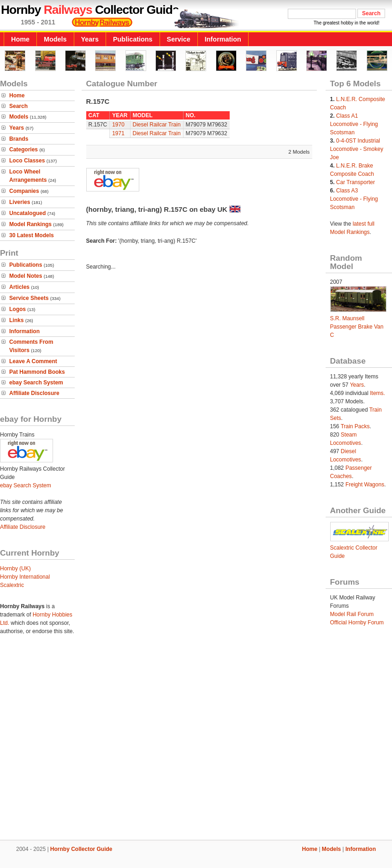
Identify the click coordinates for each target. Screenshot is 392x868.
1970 (118, 125)
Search (18, 106)
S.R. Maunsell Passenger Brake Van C (357, 327)
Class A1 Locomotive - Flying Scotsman (354, 124)
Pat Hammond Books (37, 372)
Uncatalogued (27, 213)
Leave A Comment (33, 361)
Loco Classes (27, 161)
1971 (118, 133)
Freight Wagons (365, 485)
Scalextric (12, 585)
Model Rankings (30, 224)
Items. (377, 393)
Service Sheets (29, 298)
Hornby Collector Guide (81, 849)
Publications (133, 39)
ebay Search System (36, 383)
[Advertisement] (86, 743)
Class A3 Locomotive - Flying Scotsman (354, 199)
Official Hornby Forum (357, 623)
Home (20, 39)
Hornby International (25, 577)
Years (90, 39)
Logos (18, 309)
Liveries (20, 202)
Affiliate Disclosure (34, 393)
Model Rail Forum (352, 614)
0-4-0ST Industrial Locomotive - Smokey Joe (357, 149)
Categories (24, 150)
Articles (19, 287)
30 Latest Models (32, 235)
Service (179, 39)
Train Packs (355, 426)
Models (55, 39)
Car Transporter (356, 182)
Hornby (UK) (15, 569)
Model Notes (26, 276)
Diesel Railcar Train (157, 125)
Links (16, 320)
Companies (24, 191)
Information (223, 39)
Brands (19, 139)
